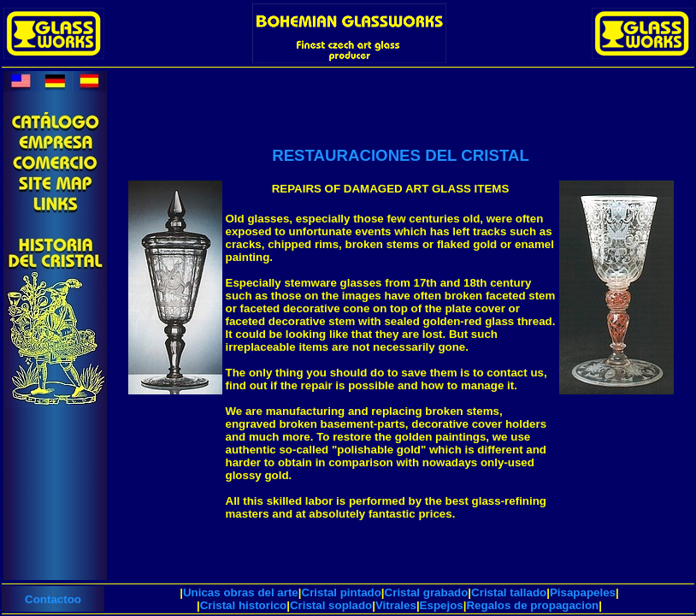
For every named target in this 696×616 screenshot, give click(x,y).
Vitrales (396, 605)
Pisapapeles (583, 592)
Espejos (442, 605)
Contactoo (53, 599)
